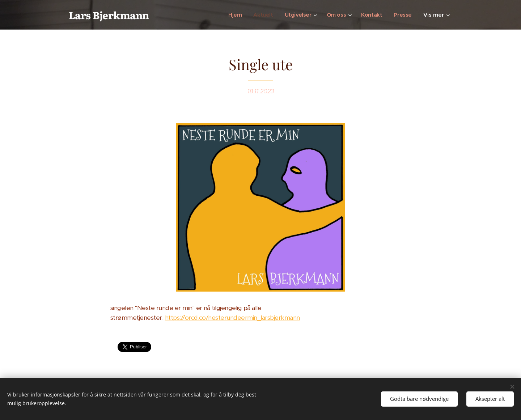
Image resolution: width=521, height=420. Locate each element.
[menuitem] (232, 15)
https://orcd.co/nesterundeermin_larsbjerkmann (232, 318)
